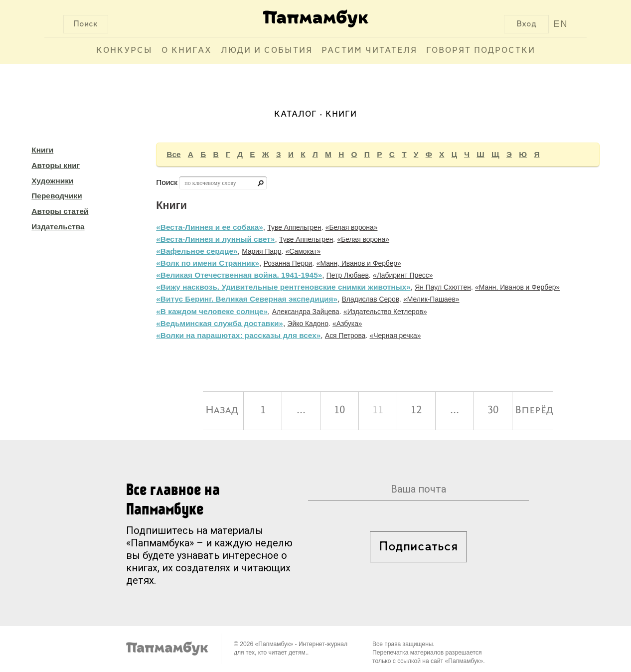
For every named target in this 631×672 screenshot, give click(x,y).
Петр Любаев (348, 275)
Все (173, 154)
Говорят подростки (481, 51)
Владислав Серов (371, 299)
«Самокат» (303, 251)
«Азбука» (347, 324)
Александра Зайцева (306, 312)
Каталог (296, 114)
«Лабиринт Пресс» (403, 275)
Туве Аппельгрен (294, 227)
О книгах (187, 51)
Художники (52, 181)
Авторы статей (60, 211)
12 (416, 411)
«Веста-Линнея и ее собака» (209, 227)
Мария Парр (261, 251)
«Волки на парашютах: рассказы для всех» (238, 335)
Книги (42, 150)
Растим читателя (369, 51)
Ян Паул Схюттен (443, 287)
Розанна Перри (288, 263)
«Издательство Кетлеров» (385, 312)
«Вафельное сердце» (197, 251)
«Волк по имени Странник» (208, 263)
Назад (222, 411)
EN (560, 24)
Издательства (58, 227)
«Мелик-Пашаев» (431, 299)
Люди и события (267, 51)
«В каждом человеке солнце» (212, 311)
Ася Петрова (345, 336)
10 (339, 411)
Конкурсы (124, 51)
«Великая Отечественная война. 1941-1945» (239, 275)
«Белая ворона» (352, 227)
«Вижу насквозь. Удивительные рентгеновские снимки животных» (283, 287)
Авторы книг (56, 165)
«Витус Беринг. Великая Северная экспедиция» (247, 299)
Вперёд (534, 411)
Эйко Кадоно (308, 324)
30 (493, 411)
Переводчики (57, 196)
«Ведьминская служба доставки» (220, 323)
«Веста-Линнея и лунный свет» (215, 239)
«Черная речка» (395, 336)
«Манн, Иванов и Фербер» (359, 263)
